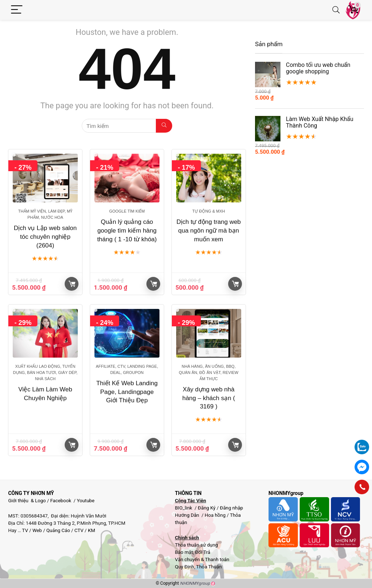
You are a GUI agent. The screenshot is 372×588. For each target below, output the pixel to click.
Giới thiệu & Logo (27, 501)
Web (37, 530)
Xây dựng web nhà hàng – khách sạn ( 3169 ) (209, 398)
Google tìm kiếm (127, 211)
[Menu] (17, 10)
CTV (79, 530)
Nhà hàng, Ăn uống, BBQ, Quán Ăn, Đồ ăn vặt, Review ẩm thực (209, 372)
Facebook (61, 501)
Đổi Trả (203, 552)
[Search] (336, 10)
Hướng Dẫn (187, 515)
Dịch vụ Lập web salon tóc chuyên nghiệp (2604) (45, 237)
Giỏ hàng (72, 284)
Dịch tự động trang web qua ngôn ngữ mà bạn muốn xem (209, 231)
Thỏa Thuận (208, 567)
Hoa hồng (215, 515)
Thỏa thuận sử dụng (196, 545)
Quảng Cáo (58, 530)
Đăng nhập (231, 508)
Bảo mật (184, 552)
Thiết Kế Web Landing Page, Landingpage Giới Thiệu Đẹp (127, 392)
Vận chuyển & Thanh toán (202, 559)
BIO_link (184, 508)
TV (25, 530)
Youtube (86, 501)
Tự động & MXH (209, 211)
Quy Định (184, 567)
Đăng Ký (207, 508)
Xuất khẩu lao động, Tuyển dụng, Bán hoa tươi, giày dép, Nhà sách (45, 372)
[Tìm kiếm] (164, 126)
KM (92, 530)
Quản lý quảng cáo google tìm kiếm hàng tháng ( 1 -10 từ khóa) (127, 231)
